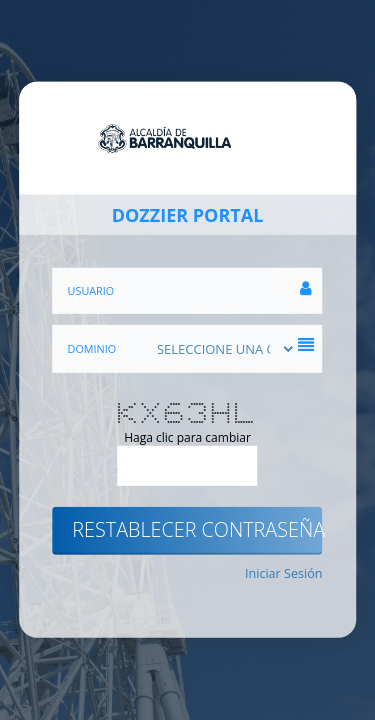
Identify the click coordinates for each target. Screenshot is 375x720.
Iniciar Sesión (284, 572)
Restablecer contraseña (197, 529)
